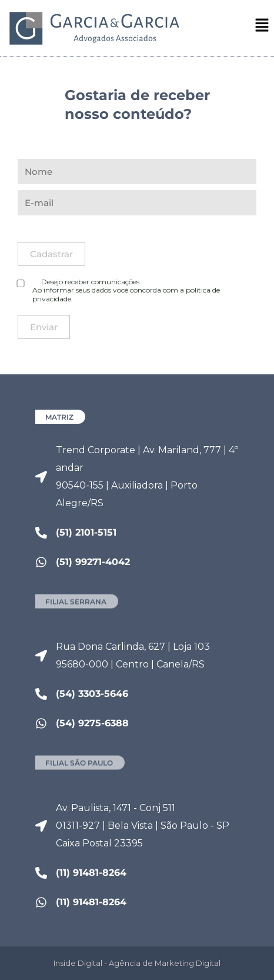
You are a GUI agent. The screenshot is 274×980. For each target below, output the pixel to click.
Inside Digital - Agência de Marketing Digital (137, 963)
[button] (262, 27)
